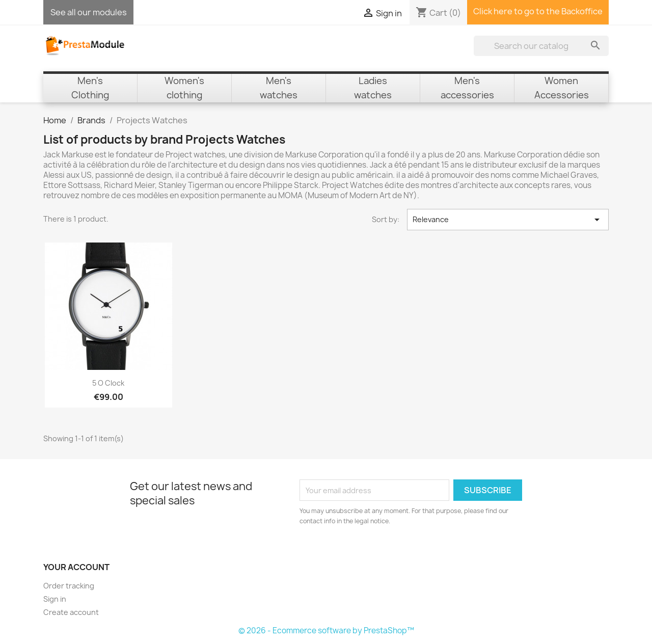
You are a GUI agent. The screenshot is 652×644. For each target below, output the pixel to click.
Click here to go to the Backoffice (538, 11)
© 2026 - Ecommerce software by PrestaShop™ (326, 630)
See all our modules (89, 12)
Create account (71, 612)
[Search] (541, 46)
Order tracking (69, 586)
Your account (76, 567)
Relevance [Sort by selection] (508, 220)
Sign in (55, 599)
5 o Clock (108, 383)
